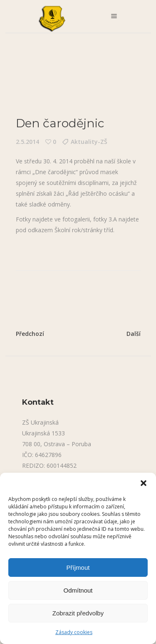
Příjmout (78, 567)
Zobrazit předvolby (78, 613)
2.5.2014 (27, 142)
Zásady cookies (74, 632)
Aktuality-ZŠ (89, 142)
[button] (144, 483)
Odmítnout (78, 590)
